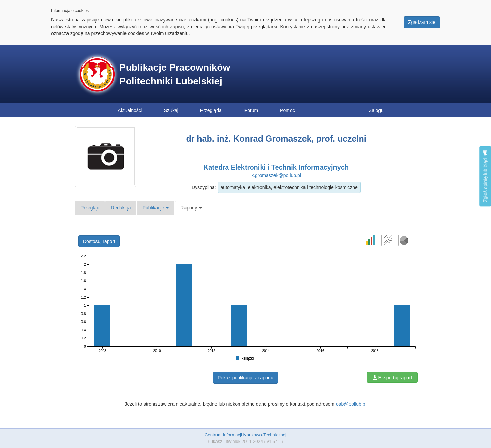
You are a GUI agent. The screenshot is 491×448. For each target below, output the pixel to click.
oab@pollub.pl (351, 404)
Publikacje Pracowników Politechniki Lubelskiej (175, 74)
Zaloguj (377, 110)
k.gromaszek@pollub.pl (276, 175)
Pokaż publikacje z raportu (245, 378)
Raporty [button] (191, 208)
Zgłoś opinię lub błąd (485, 176)
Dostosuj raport (99, 241)
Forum (251, 110)
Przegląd (90, 208)
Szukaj (171, 110)
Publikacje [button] (156, 208)
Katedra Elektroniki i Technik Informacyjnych (276, 167)
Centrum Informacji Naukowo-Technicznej (245, 435)
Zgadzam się (422, 22)
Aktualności (130, 110)
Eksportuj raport (392, 378)
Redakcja (121, 208)
